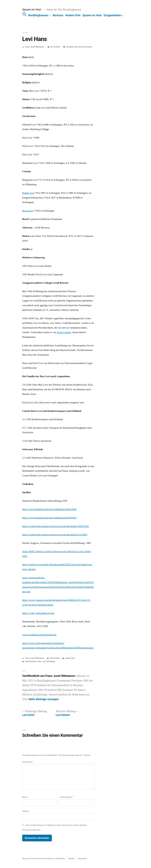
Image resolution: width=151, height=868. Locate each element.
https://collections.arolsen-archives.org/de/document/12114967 (55, 535)
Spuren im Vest (32, 9)
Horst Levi (28, 211)
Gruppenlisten (112, 15)
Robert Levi (28, 193)
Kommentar (28, 762)
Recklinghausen (38, 15)
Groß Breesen (31, 661)
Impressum (82, 859)
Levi (44, 661)
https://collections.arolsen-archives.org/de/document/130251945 (56, 526)
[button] (25, 15)
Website (25, 811)
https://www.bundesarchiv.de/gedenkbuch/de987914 (49, 518)
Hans (39, 661)
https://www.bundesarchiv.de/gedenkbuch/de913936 (49, 509)
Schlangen (51, 661)
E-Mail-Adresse (66, 797)
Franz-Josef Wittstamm (35, 47)
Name (25, 797)
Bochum (58, 15)
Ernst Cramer (64, 332)
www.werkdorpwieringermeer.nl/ (39, 635)
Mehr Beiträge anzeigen (44, 699)
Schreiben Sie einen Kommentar (79, 47)
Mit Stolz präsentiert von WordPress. (51, 859)
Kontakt (71, 859)
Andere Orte (73, 15)
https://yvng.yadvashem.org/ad (38, 613)
